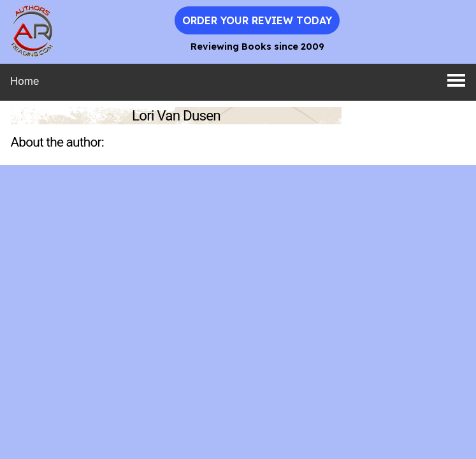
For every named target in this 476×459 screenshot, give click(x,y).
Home (25, 81)
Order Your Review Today (257, 20)
